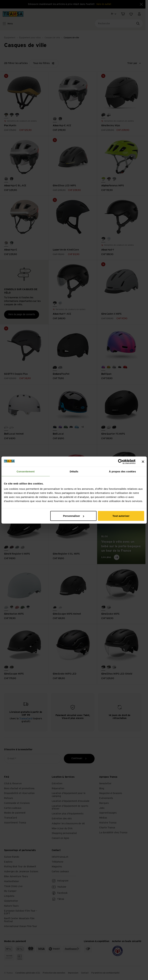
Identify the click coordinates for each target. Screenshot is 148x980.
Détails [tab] (74, 471)
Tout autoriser (121, 516)
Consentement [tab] (26, 471)
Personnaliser (73, 516)
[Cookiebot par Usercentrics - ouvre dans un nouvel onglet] (120, 461)
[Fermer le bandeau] (143, 461)
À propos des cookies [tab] (122, 471)
